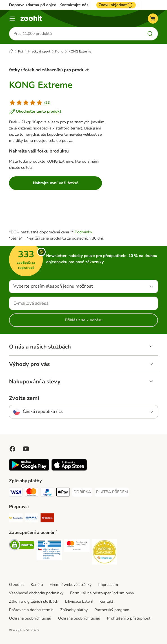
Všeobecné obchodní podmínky (36, 593)
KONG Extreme (80, 51)
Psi (20, 51)
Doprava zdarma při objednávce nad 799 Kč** (50, 5)
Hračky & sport (39, 51)
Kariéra (37, 585)
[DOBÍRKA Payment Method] (82, 492)
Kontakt (106, 601)
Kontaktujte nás (74, 5)
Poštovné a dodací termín (31, 610)
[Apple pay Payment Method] (63, 493)
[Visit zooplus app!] (29, 469)
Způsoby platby (74, 610)
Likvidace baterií (79, 601)
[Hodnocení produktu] (30, 103)
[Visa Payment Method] (16, 493)
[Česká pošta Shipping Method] (16, 519)
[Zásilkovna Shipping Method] (47, 519)
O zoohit (16, 585)
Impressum (108, 585)
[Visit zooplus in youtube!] (26, 449)
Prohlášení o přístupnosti (129, 618)
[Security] (22, 546)
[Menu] (12, 19)
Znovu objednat (116, 5)
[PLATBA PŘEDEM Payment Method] (112, 492)
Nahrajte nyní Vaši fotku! (55, 183)
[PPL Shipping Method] (32, 519)
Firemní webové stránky (71, 585)
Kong (59, 51)
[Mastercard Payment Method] (32, 493)
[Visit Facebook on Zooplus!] (12, 449)
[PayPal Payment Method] (47, 493)
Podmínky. (84, 232)
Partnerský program (112, 610)
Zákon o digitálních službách (34, 601)
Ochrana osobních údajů (30, 618)
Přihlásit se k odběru (84, 320)
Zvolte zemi (24, 398)
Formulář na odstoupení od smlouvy (102, 593)
